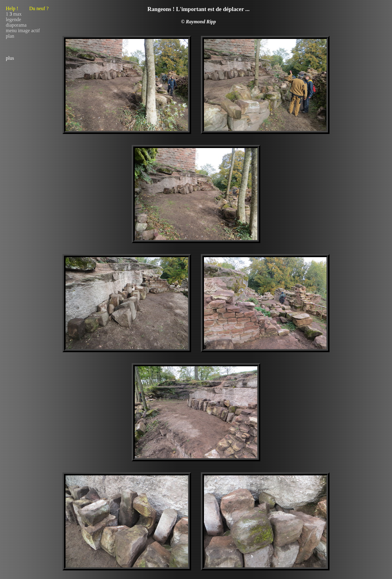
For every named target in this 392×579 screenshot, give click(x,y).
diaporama (16, 25)
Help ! (27, 8)
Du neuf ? (39, 8)
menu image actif (23, 30)
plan (10, 36)
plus (10, 58)
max (17, 14)
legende (13, 19)
